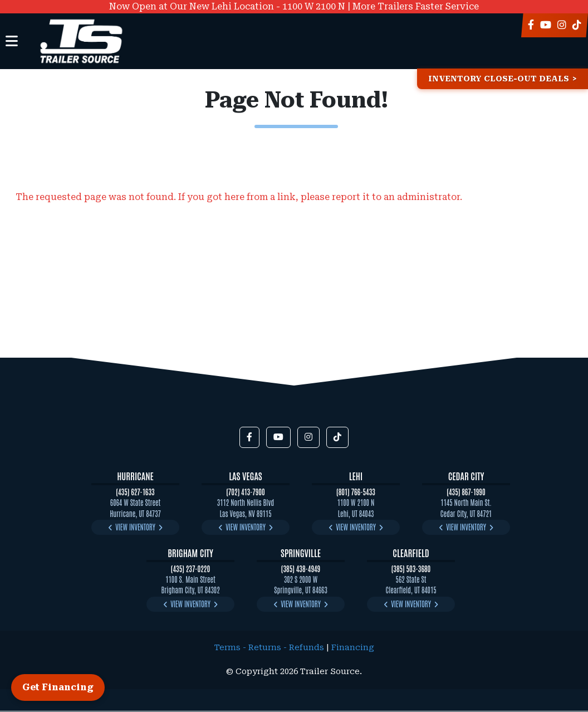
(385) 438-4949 (301, 569)
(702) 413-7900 (246, 492)
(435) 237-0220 (190, 569)
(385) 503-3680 (411, 569)
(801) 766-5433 (356, 492)
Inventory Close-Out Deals (498, 79)
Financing (353, 648)
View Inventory (135, 527)
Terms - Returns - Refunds (269, 648)
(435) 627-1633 (135, 492)
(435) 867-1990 (466, 492)
